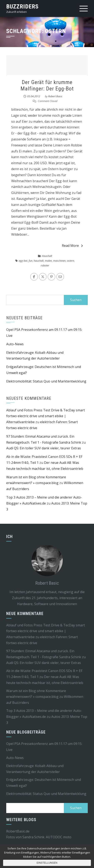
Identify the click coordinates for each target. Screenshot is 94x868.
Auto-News (15, 344)
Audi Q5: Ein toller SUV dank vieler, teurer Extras (44, 448)
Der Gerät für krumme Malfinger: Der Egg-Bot (47, 85)
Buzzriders (22, 7)
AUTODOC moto (59, 837)
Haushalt (47, 256)
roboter (45, 265)
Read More (72, 246)
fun (31, 261)
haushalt (39, 261)
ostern (70, 261)
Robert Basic (55, 96)
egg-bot (23, 261)
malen (48, 261)
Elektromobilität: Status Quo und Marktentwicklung (46, 381)
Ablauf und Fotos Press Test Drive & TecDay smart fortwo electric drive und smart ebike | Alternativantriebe (46, 416)
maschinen (59, 261)
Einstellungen (47, 863)
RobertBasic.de (18, 831)
